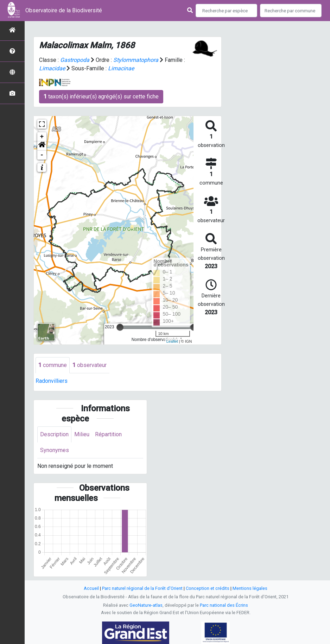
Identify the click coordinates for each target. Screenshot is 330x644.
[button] (42, 146)
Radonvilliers (52, 381)
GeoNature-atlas (146, 605)
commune (53, 365)
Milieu (82, 434)
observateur (90, 365)
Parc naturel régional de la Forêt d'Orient (142, 588)
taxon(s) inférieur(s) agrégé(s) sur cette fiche (101, 96)
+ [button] (42, 137)
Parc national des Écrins (224, 605)
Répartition (108, 434)
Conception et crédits (208, 588)
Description (54, 434)
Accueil (91, 588)
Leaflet (172, 341)
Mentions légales (250, 588)
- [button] (42, 155)
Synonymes (55, 450)
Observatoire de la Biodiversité (64, 10)
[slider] (120, 327)
